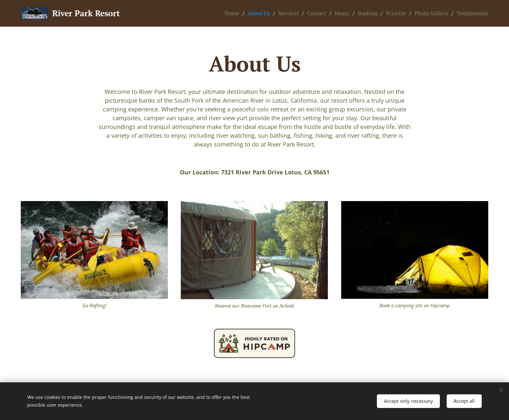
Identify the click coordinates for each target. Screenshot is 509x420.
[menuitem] (234, 13)
